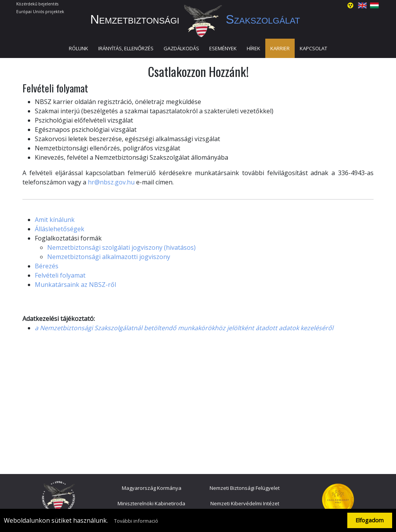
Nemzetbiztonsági (198, 19)
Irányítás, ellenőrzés (126, 48)
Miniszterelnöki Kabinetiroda (151, 503)
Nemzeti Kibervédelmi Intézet (245, 503)
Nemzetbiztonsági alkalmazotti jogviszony (109, 257)
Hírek (253, 48)
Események (223, 48)
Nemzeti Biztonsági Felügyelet (245, 488)
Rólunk (79, 48)
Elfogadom (370, 520)
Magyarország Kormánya (152, 488)
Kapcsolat (313, 48)
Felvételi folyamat (60, 275)
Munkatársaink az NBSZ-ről (75, 285)
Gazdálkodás (181, 48)
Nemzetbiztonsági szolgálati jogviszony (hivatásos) (121, 247)
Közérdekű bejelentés (37, 4)
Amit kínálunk (55, 220)
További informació (136, 521)
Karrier (280, 48)
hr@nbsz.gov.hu (111, 182)
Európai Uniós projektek (40, 12)
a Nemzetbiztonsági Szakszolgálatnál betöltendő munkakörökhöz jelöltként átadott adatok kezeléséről (184, 328)
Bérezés (47, 266)
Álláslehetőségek (60, 229)
